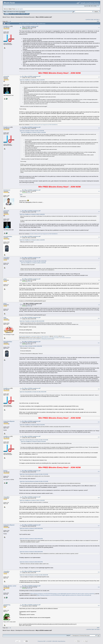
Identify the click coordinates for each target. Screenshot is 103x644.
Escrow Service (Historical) (25, 336)
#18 (99, 572)
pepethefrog (7, 605)
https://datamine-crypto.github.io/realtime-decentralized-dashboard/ (56, 338)
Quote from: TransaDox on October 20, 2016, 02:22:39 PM (32, 321)
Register (23, 14)
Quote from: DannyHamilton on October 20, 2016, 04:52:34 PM (33, 392)
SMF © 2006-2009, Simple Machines (57, 641)
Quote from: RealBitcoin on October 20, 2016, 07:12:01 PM (32, 425)
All (10, 21)
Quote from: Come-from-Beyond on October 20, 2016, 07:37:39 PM (34, 440)
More (27, 14)
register (21, 9)
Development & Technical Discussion (25, 17)
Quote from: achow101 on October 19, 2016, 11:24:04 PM (32, 131)
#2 (99, 77)
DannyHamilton (8, 237)
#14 (99, 437)
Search (15, 14)
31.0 (20, 12)
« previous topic (89, 19)
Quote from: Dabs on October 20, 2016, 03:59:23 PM (31, 346)
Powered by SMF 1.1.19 (43, 641)
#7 (99, 258)
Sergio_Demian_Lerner (10, 586)
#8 (99, 280)
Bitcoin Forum (6, 17)
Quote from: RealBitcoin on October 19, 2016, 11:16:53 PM (32, 80)
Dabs (5, 318)
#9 (99, 305)
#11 (99, 343)
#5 (99, 212)
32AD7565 (56, 336)
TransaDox (6, 258)
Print (98, 21)
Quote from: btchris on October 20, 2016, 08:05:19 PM (31, 529)
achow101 (6, 76)
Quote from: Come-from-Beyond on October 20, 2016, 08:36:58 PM (34, 575)
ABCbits (29, 29)
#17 (99, 526)
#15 (99, 471)
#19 (99, 587)
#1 (99, 28)
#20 (99, 606)
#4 (99, 191)
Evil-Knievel (7, 190)
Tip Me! (32, 125)
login (17, 9)
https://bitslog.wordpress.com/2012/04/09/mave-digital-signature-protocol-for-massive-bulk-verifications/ (64, 595)
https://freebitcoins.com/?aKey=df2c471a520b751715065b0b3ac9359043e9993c (37, 339)
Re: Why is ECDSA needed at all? (31, 76)
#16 (99, 498)
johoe (5, 279)
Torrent (23, 12)
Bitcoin (13, 17)
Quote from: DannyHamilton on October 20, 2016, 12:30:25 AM (33, 261)
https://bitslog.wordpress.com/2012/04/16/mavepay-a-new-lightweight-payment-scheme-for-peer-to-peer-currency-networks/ (62, 594)
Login (19, 14)
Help (11, 14)
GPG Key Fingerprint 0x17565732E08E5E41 (48, 125)
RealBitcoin (7, 26)
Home (7, 14)
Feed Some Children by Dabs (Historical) (40, 336)
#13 (99, 422)
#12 (99, 389)
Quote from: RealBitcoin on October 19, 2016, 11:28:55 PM (32, 214)
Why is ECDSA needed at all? (44, 17)
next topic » (97, 19)
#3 (99, 128)
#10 (99, 318)
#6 (99, 237)
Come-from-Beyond (9, 421)
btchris (5, 471)
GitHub (36, 125)
